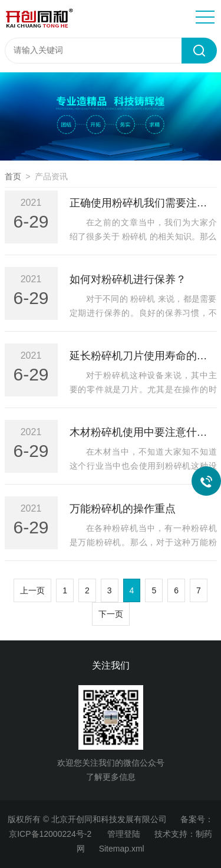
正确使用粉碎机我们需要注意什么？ (143, 203)
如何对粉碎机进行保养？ (128, 279)
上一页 (32, 590)
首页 (13, 176)
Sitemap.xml (122, 849)
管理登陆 (124, 834)
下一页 (111, 614)
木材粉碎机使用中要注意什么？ (143, 432)
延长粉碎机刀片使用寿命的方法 (143, 356)
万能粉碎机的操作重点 (123, 509)
